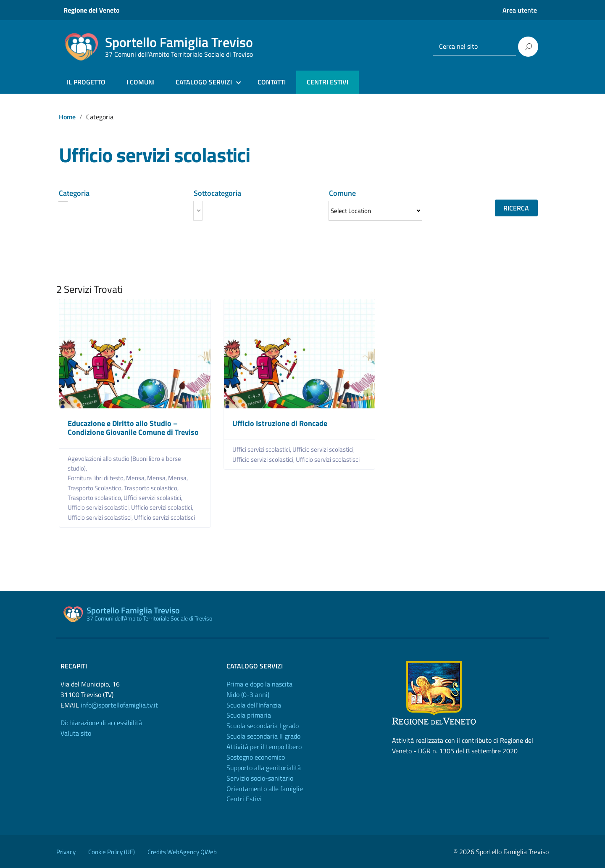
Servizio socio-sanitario (260, 778)
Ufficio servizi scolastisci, (101, 517)
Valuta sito (76, 733)
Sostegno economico (256, 757)
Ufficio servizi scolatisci (164, 517)
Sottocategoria (217, 193)
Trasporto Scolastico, (96, 488)
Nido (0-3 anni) (248, 694)
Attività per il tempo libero (264, 747)
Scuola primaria (249, 715)
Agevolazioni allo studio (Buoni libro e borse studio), (124, 463)
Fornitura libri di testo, (97, 478)
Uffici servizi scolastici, (154, 498)
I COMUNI (141, 82)
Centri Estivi (244, 799)
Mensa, (137, 478)
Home (67, 117)
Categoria (74, 193)
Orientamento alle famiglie (265, 789)
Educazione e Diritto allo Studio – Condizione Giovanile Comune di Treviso (133, 428)
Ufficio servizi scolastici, (99, 507)
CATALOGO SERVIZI (204, 82)
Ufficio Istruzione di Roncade (280, 423)
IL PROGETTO (86, 82)
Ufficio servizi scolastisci (328, 459)
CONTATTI (272, 82)
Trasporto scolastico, (152, 488)
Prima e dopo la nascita (259, 684)
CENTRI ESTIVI (327, 82)
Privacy (66, 852)
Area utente (520, 10)
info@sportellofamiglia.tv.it (119, 705)
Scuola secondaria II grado (263, 736)
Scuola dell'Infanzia (254, 705)
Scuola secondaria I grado (263, 726)
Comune (342, 193)
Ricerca (516, 208)
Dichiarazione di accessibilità (101, 723)
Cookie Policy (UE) (112, 852)
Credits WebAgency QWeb (182, 852)
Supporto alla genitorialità (264, 768)
